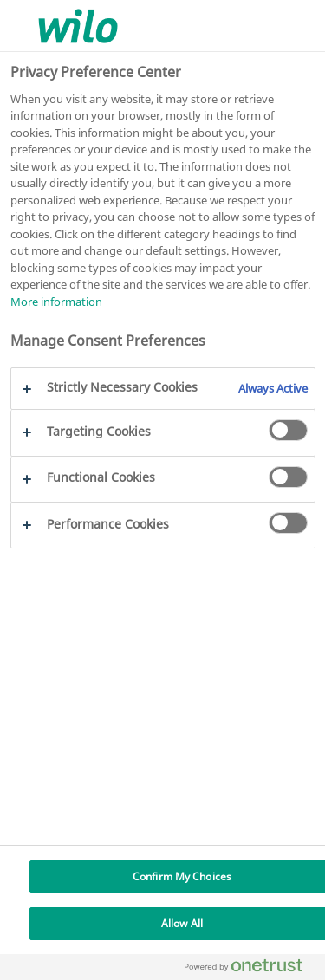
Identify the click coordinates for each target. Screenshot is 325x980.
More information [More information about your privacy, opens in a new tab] (56, 302)
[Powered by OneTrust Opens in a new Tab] (250, 969)
